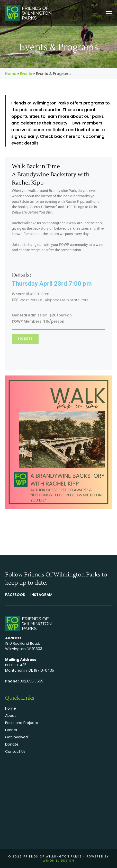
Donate (12, 744)
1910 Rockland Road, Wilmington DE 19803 (24, 646)
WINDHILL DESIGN (58, 861)
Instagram (41, 595)
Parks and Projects (21, 723)
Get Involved (16, 737)
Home (11, 74)
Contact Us (15, 751)
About (11, 716)
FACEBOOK (15, 595)
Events (26, 74)
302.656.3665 (31, 681)
